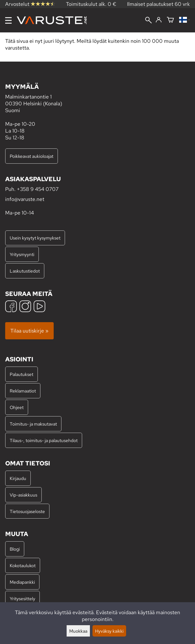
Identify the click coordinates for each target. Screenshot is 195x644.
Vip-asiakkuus (23, 495)
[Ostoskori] (170, 20)
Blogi (15, 549)
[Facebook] (11, 307)
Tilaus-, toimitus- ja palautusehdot (44, 440)
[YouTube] (39, 307)
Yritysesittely (22, 598)
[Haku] (148, 21)
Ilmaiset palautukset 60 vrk (158, 4)
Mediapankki (22, 582)
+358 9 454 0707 (38, 189)
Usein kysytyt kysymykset (35, 238)
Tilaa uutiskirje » (29, 331)
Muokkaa (78, 631)
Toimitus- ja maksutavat (33, 424)
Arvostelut (30, 4)
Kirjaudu (18, 478)
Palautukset (22, 374)
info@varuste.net (25, 199)
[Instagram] (25, 307)
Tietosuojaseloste (27, 511)
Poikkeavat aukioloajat (32, 156)
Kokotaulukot (23, 565)
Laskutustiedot (25, 271)
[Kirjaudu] (159, 20)
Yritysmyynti (22, 254)
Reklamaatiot (23, 391)
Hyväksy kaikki (109, 631)
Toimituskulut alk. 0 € (91, 4)
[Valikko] (8, 20)
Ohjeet (17, 407)
